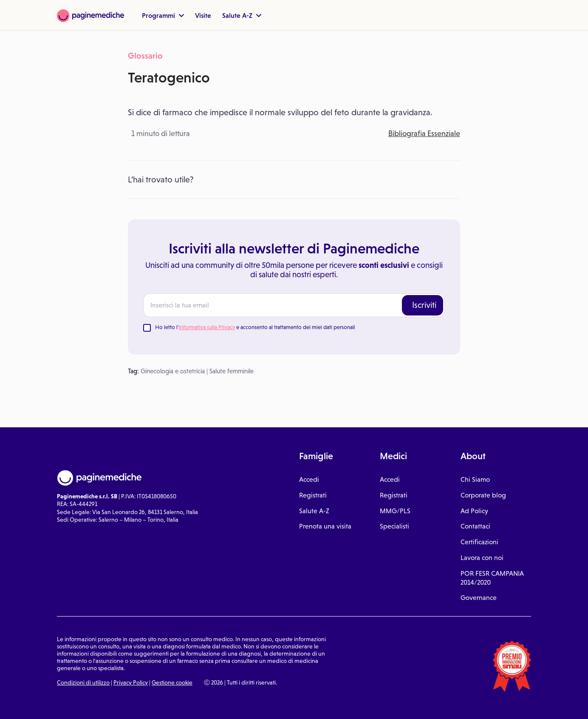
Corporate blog (483, 495)
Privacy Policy (131, 682)
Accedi (309, 479)
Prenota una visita (325, 526)
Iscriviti (424, 305)
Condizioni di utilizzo (83, 682)
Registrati (313, 495)
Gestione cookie (172, 682)
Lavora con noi (482, 558)
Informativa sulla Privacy (207, 327)
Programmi (163, 15)
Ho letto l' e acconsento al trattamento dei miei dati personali (255, 327)
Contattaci (475, 526)
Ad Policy (474, 511)
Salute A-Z (242, 15)
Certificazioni (479, 542)
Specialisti (394, 526)
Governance (479, 598)
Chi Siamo (475, 479)
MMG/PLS (395, 511)
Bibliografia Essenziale (424, 134)
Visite (203, 15)
